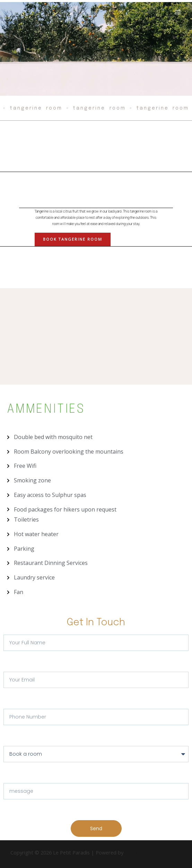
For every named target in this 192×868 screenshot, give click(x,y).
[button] (73, 239)
